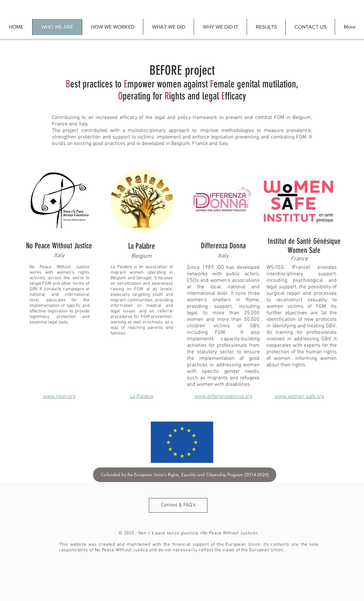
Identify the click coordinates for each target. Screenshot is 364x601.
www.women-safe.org (299, 397)
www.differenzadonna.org (223, 397)
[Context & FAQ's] (178, 505)
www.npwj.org (59, 397)
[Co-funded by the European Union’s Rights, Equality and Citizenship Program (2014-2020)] (185, 475)
